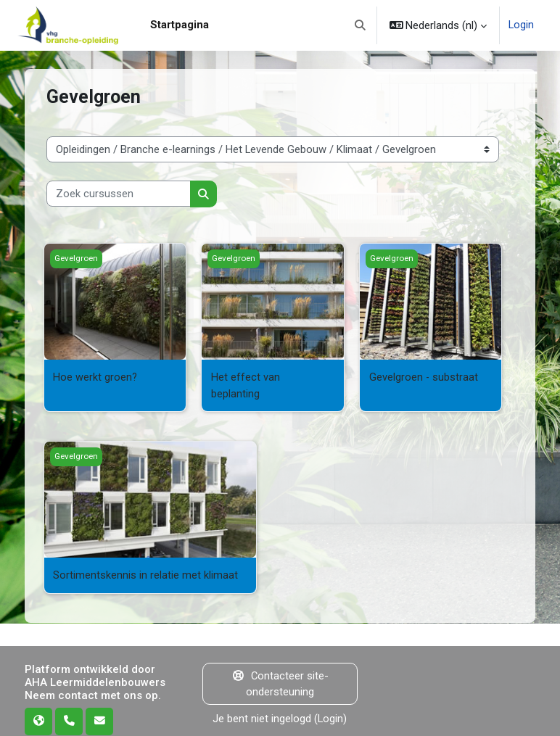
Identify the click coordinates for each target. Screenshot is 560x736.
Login (521, 25)
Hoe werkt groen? (95, 377)
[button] (360, 25)
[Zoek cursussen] (119, 194)
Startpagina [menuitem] (180, 25)
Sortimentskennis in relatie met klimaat (145, 574)
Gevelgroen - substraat (424, 377)
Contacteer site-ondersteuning (280, 682)
